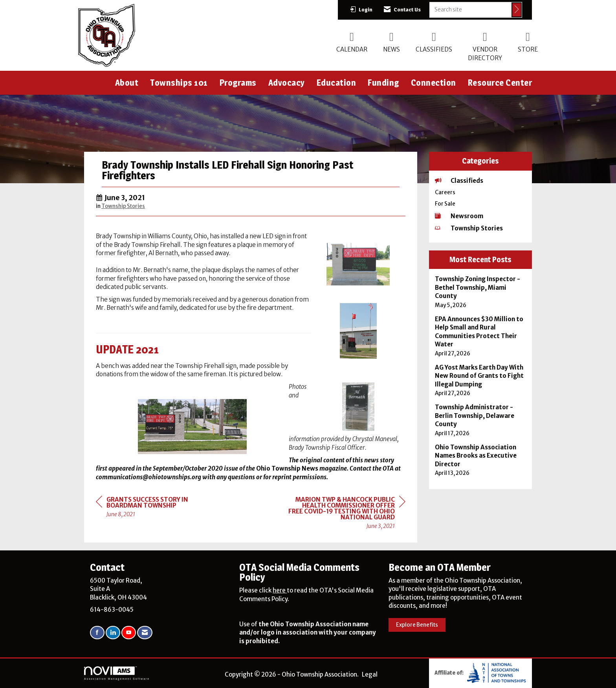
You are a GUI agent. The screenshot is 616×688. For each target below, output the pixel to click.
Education (336, 83)
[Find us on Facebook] (97, 633)
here (280, 590)
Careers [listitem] (445, 192)
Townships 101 (179, 83)
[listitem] (481, 292)
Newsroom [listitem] (459, 216)
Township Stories (123, 206)
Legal (370, 674)
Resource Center (500, 83)
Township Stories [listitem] (469, 228)
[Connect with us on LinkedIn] (113, 633)
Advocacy (287, 83)
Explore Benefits (417, 625)
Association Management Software (117, 673)
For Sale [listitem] (445, 204)
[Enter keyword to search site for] (471, 9)
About (127, 83)
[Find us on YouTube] (129, 633)
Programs (238, 83)
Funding (383, 83)
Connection (434, 83)
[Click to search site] (517, 10)
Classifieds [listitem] (459, 181)
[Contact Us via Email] (145, 633)
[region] (346, 514)
